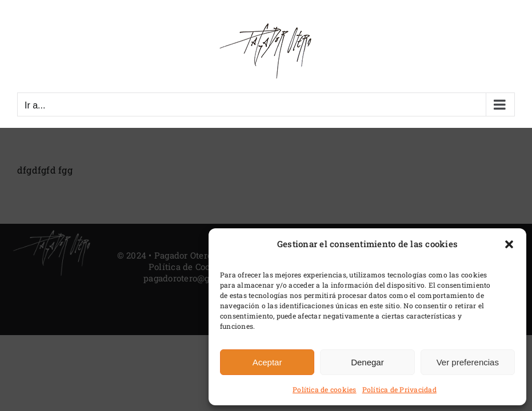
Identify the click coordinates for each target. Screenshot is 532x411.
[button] (509, 244)
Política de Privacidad (399, 389)
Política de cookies (325, 389)
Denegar (367, 362)
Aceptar (267, 362)
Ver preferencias (468, 362)
